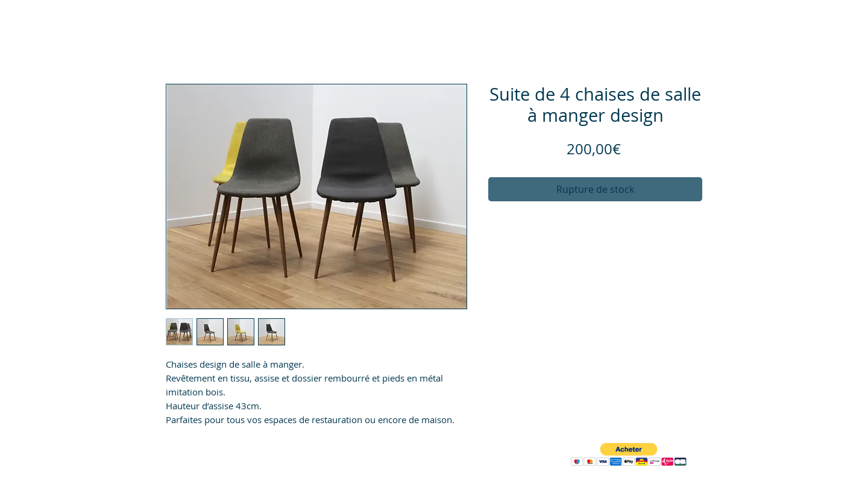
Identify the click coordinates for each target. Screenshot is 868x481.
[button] (629, 455)
